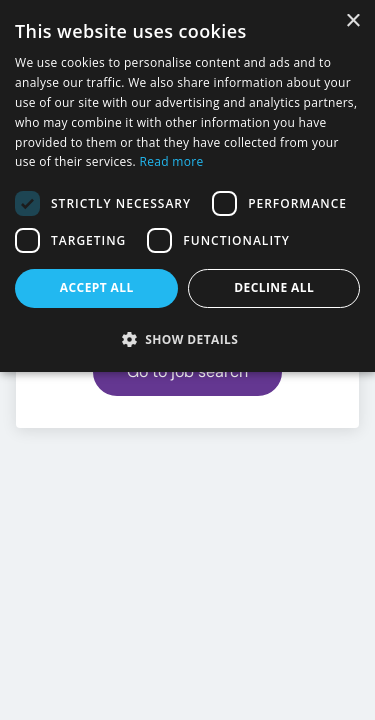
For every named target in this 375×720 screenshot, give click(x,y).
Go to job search (187, 371)
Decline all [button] (274, 287)
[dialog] (187, 186)
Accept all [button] (97, 287)
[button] (187, 339)
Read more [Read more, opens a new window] (172, 161)
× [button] (352, 21)
